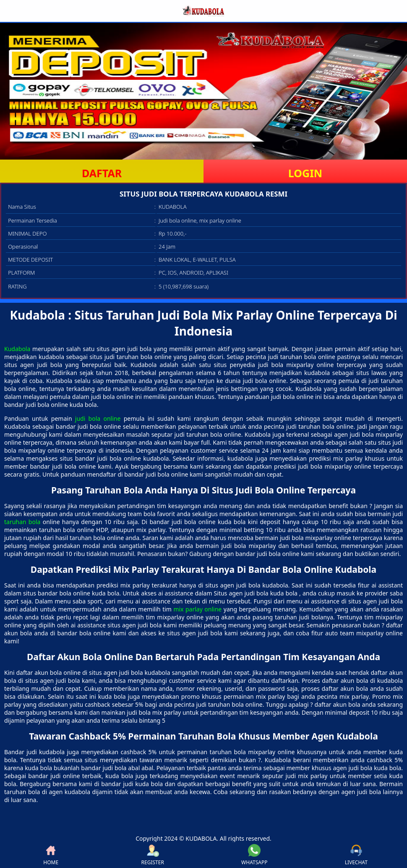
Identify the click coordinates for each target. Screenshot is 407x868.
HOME (51, 855)
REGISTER (153, 855)
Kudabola (17, 349)
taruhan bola (22, 522)
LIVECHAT (356, 855)
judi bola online (98, 418)
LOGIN (305, 173)
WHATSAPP (254, 855)
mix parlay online (197, 609)
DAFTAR (102, 173)
